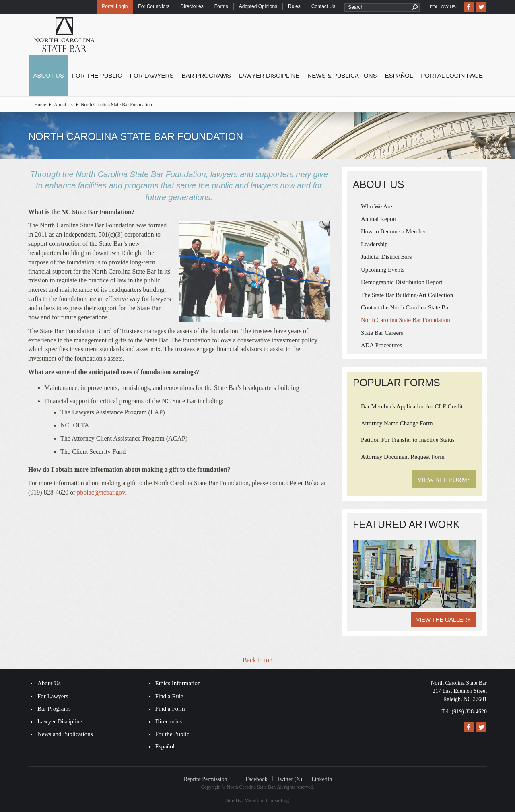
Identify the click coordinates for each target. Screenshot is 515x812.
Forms (221, 6)
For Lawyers (152, 75)
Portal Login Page (452, 75)
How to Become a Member (393, 231)
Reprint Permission (206, 779)
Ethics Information (178, 683)
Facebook (256, 779)
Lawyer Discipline (269, 75)
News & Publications (342, 75)
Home (40, 105)
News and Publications (65, 734)
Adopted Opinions (258, 6)
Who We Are (377, 206)
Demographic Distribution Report (402, 282)
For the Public (97, 75)
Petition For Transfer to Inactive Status (408, 440)
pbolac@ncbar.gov (101, 492)
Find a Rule (169, 696)
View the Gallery (443, 620)
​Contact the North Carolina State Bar (406, 307)
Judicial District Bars (386, 257)
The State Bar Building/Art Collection (407, 295)
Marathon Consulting (267, 800)
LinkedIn (322, 779)
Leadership (374, 244)
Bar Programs (206, 75)
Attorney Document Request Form (403, 457)
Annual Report (379, 219)
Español (399, 75)
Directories (192, 6)
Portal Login (115, 6)
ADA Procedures (381, 345)
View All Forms (444, 480)
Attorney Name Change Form (397, 423)
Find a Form (170, 709)
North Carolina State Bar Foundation (406, 320)
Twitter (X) (289, 779)
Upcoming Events (383, 270)
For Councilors (154, 6)
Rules (294, 6)
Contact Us (323, 6)
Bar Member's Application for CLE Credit (412, 406)
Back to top (257, 660)
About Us (49, 75)
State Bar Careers (382, 333)
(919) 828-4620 (470, 712)
